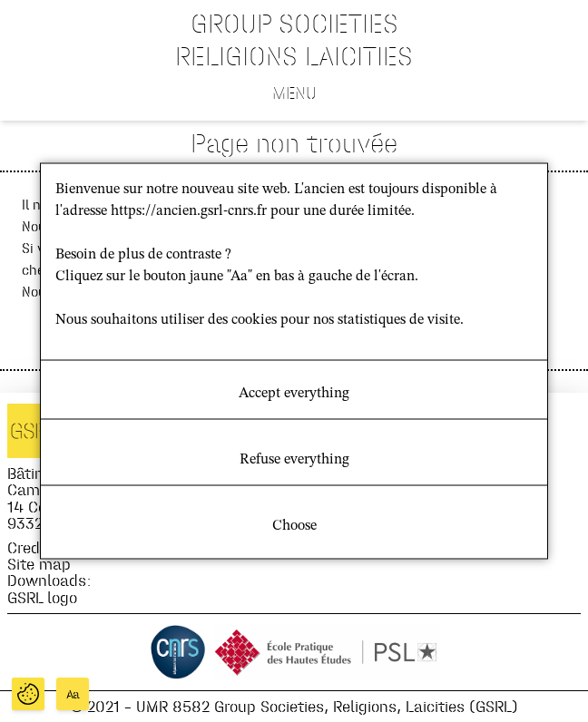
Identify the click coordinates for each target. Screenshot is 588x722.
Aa (73, 694)
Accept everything (294, 394)
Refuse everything (294, 460)
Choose (294, 526)
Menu (294, 93)
